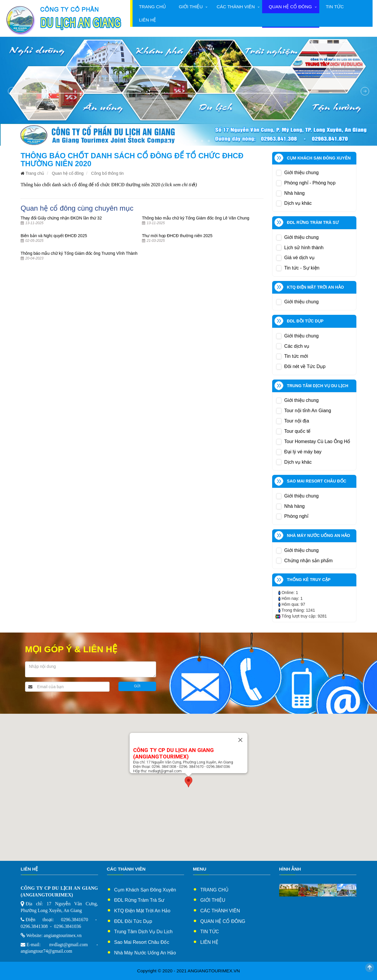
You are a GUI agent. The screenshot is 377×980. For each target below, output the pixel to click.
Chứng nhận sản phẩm (308, 561)
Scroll (370, 968)
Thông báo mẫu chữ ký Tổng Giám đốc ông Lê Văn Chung (196, 218)
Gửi (137, 686)
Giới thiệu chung (301, 173)
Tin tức (335, 7)
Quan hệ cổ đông (290, 7)
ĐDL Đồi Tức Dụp (133, 921)
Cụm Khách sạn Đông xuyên (145, 890)
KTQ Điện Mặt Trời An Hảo (142, 911)
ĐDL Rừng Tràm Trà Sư (139, 900)
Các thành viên (236, 7)
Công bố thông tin (107, 173)
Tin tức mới (296, 356)
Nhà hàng (294, 193)
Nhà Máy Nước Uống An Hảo (145, 953)
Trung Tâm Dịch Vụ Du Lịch (144, 932)
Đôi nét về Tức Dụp (305, 366)
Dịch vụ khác (298, 203)
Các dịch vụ (297, 346)
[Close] (240, 740)
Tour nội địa (297, 421)
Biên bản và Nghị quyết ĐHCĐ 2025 (54, 236)
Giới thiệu (191, 7)
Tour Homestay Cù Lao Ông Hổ (317, 441)
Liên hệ (148, 20)
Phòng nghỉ (296, 516)
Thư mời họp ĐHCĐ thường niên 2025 (177, 236)
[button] (188, 782)
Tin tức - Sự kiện (302, 268)
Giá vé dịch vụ (299, 258)
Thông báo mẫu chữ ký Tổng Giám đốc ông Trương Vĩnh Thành (79, 253)
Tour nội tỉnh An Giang (308, 411)
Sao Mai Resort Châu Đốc (142, 942)
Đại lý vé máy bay (303, 452)
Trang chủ (152, 7)
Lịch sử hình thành (304, 248)
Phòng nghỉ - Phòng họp (310, 183)
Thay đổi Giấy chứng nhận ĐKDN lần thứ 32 (61, 218)
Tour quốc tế (297, 431)
